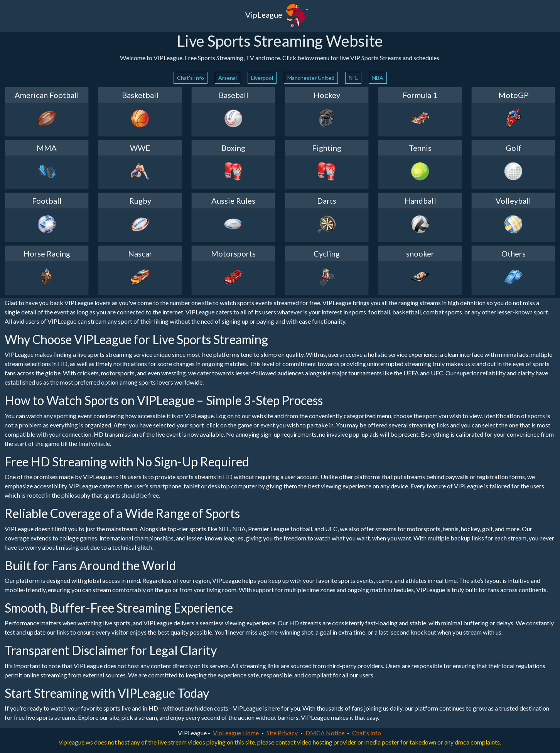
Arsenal (228, 78)
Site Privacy (282, 733)
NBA (378, 78)
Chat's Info (191, 78)
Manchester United (311, 78)
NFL (353, 78)
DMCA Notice (325, 733)
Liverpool (262, 78)
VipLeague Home (236, 733)
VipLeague (277, 16)
